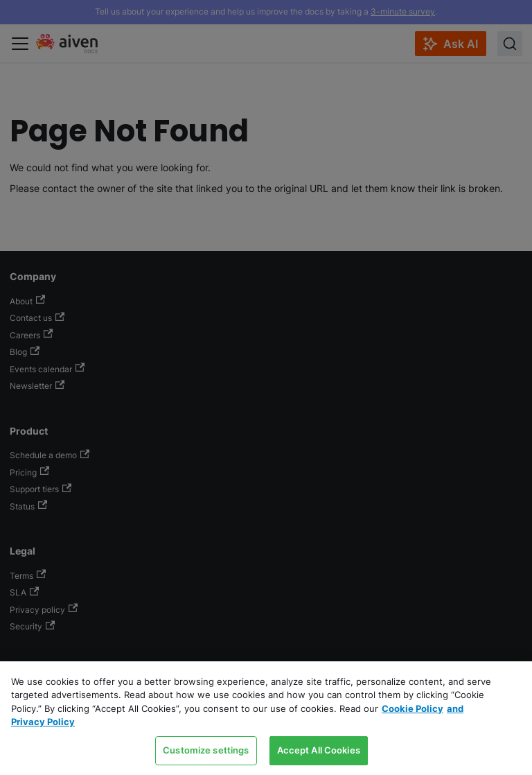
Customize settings (206, 750)
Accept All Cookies (319, 750)
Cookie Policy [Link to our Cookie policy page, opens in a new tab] (413, 708)
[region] (266, 718)
